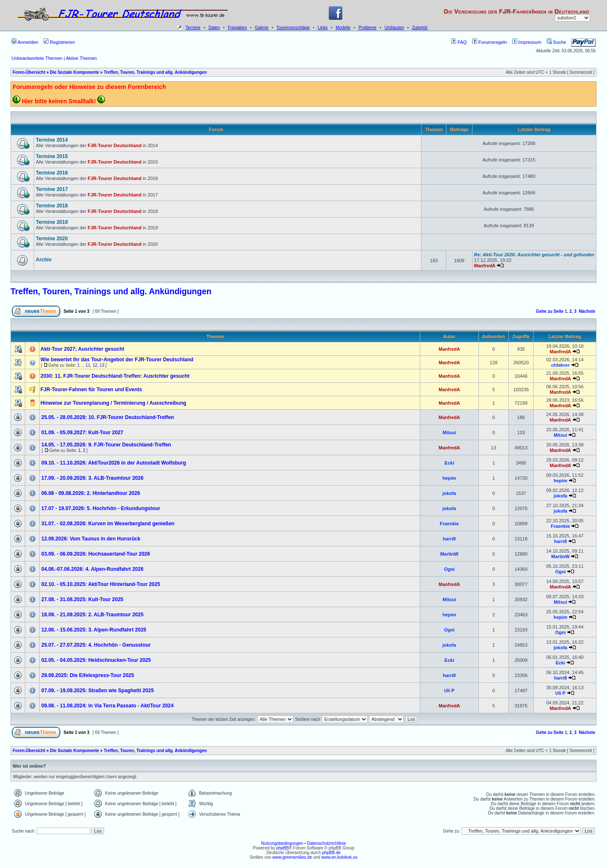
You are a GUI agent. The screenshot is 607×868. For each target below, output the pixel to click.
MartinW (449, 554)
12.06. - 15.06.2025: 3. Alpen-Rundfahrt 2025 (94, 630)
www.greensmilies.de (292, 857)
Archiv (44, 260)
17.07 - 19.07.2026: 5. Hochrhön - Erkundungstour (101, 508)
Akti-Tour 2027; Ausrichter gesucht (82, 349)
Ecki (450, 463)
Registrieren (59, 42)
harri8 (450, 539)
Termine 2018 (52, 206)
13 (102, 365)
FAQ (459, 42)
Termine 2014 (52, 140)
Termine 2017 (52, 189)
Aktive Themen (81, 58)
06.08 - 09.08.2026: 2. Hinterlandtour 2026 (91, 493)
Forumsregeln (490, 42)
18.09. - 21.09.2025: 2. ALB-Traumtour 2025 (92, 615)
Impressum (527, 42)
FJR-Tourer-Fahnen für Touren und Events (91, 390)
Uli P (449, 691)
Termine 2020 (52, 239)
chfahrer (560, 365)
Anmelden (25, 42)
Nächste (587, 311)
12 (95, 365)
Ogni (449, 569)
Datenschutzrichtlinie (326, 843)
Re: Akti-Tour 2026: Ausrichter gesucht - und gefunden (534, 255)
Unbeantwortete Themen (37, 58)
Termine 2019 (52, 222)
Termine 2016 (52, 173)
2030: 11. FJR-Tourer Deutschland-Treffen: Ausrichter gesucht (115, 376)
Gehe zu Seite (550, 311)
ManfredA (485, 266)
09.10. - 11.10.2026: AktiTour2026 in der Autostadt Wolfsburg (114, 463)
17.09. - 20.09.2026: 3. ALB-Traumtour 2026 (92, 478)
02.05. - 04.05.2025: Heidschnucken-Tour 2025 (96, 660)
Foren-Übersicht (29, 72)
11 (88, 365)
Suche (556, 42)
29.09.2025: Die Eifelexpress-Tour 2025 (88, 675)
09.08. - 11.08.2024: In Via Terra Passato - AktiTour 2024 (107, 706)
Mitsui (449, 433)
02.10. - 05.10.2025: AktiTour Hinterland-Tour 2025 (101, 584)
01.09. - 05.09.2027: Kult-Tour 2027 (82, 433)
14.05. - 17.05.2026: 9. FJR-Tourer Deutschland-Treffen (106, 445)
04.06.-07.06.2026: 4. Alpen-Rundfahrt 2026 (92, 569)
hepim (449, 478)
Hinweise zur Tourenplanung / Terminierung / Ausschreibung (113, 403)
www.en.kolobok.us (339, 857)
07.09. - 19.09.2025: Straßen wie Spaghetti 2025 (98, 691)
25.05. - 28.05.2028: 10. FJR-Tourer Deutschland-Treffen (108, 417)
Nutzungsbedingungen (282, 843)
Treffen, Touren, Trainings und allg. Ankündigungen (155, 72)
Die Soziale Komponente (74, 72)
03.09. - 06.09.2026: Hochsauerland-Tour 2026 (96, 554)
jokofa (449, 493)
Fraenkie (449, 524)
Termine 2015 (52, 156)
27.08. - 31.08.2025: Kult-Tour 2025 (82, 599)
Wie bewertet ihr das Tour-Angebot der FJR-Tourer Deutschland (117, 360)
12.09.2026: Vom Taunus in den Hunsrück (91, 539)
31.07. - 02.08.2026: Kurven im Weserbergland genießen (108, 524)
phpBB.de (331, 853)
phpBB (282, 848)
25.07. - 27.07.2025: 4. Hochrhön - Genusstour (96, 645)
